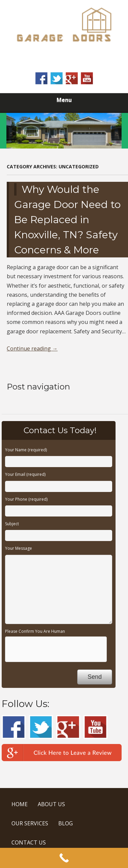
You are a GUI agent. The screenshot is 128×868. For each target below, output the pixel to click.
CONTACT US (29, 842)
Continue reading (32, 348)
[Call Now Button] (64, 858)
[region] (64, 131)
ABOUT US (51, 804)
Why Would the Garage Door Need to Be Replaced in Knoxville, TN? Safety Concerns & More (67, 220)
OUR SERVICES (30, 823)
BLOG (66, 823)
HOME (20, 804)
